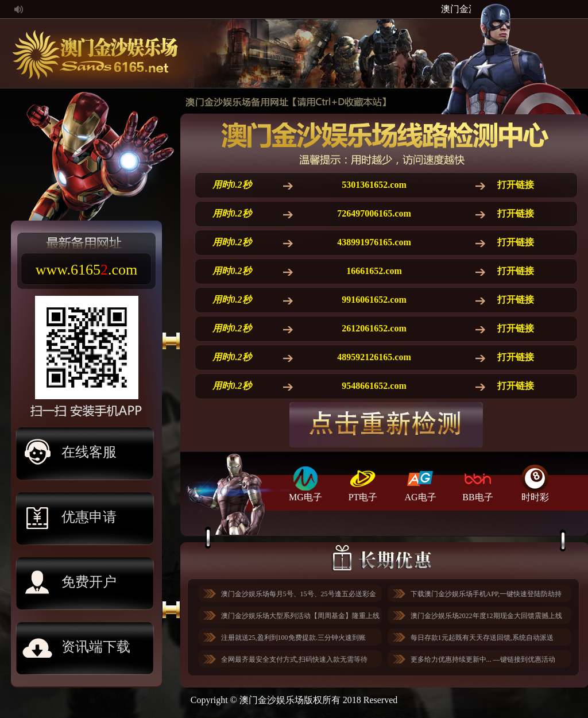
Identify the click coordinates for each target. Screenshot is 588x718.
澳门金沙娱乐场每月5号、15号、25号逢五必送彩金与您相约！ (299, 596)
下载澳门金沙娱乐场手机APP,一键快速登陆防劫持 (486, 594)
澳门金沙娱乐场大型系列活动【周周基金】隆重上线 (300, 616)
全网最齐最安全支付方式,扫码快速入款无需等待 (294, 659)
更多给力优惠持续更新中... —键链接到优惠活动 (483, 659)
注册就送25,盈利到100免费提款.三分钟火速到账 (293, 638)
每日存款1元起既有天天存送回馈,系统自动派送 (482, 638)
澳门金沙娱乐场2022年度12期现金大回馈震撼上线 (486, 616)
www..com (86, 270)
